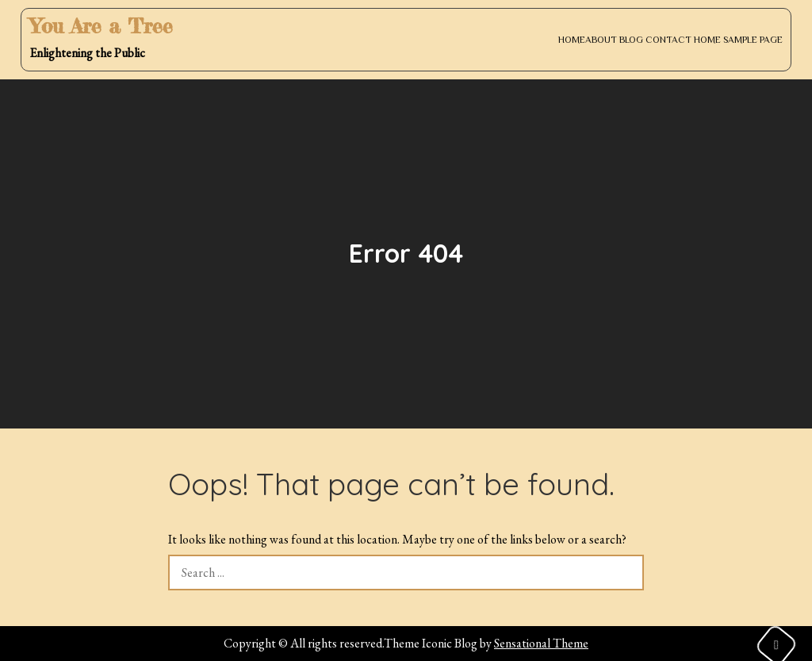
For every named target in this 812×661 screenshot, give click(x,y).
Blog (631, 40)
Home (572, 40)
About (601, 40)
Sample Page (753, 40)
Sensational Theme (541, 643)
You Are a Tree (101, 26)
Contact (668, 40)
